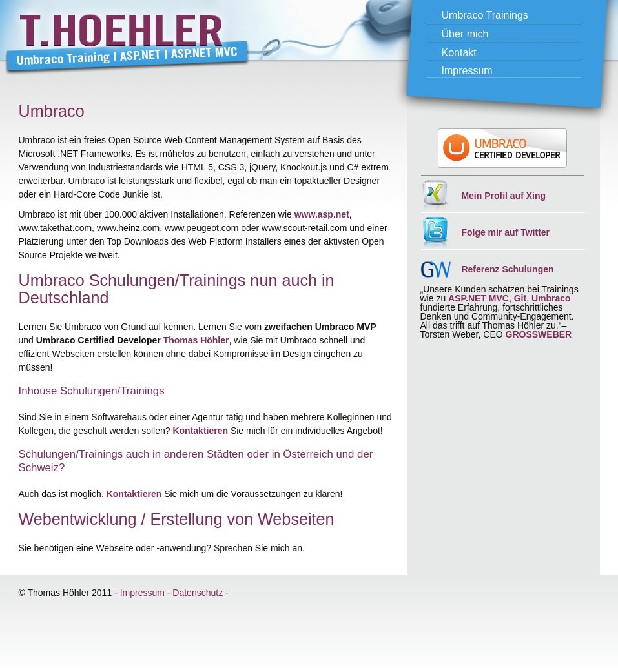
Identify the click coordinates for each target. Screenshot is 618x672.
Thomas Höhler (196, 340)
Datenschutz (198, 593)
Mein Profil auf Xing (503, 196)
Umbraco (551, 298)
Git (520, 298)
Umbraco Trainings (485, 15)
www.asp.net (322, 214)
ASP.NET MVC (479, 298)
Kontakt (459, 53)
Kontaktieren (200, 431)
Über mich (465, 34)
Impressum (467, 71)
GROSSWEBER (539, 334)
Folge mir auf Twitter (505, 232)
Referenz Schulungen (507, 269)
